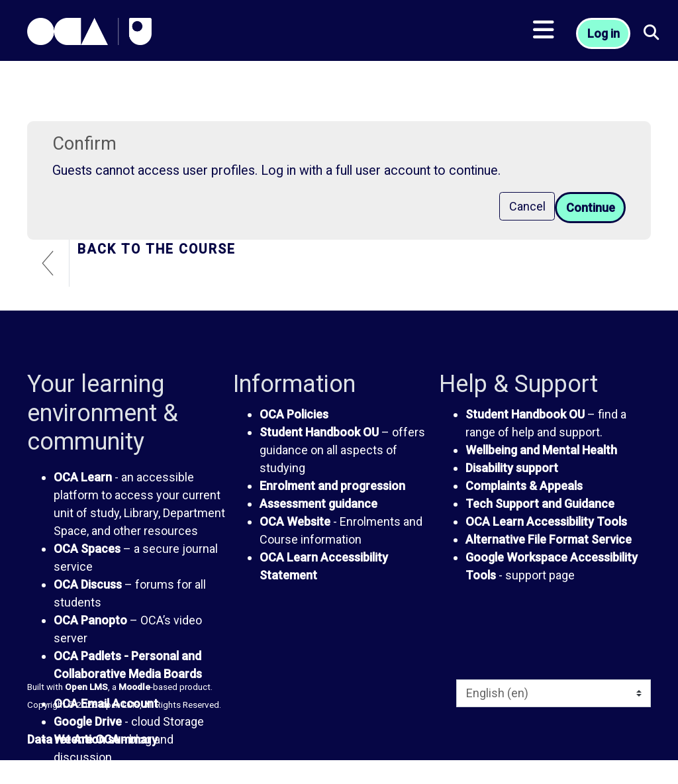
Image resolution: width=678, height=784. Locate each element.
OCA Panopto (90, 620)
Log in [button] (604, 33)
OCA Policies (294, 414)
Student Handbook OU (319, 432)
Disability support (512, 468)
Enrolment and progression (332, 486)
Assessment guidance (318, 504)
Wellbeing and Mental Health (541, 450)
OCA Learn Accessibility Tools (546, 521)
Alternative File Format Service (549, 539)
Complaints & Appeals (524, 486)
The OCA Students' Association (138, 775)
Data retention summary (92, 739)
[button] (652, 33)
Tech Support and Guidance (540, 504)
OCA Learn (83, 477)
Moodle (134, 687)
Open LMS (86, 687)
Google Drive (88, 721)
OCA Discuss (88, 584)
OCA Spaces (87, 549)
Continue (591, 208)
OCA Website (295, 521)
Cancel (527, 206)
